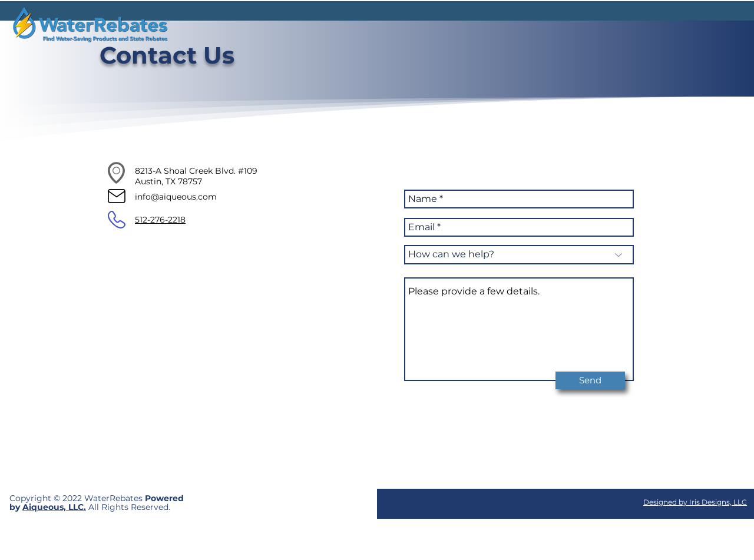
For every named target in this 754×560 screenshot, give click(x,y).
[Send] (590, 380)
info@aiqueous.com (176, 197)
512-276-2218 (160, 220)
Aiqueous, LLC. (54, 507)
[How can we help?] (519, 255)
